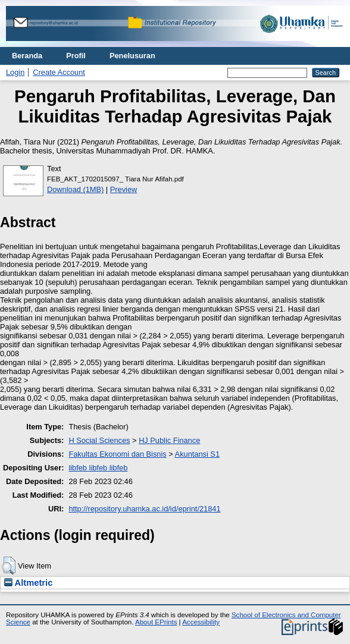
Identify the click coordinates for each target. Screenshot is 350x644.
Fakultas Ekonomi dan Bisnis (117, 454)
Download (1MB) (75, 189)
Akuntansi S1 (197, 454)
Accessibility (201, 622)
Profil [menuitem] (76, 56)
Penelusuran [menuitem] (132, 56)
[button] (9, 566)
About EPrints (156, 622)
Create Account (59, 72)
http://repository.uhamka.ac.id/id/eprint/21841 (144, 509)
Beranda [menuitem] (27, 56)
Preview (124, 189)
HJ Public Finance (169, 440)
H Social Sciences (99, 440)
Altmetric (28, 583)
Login (15, 72)
